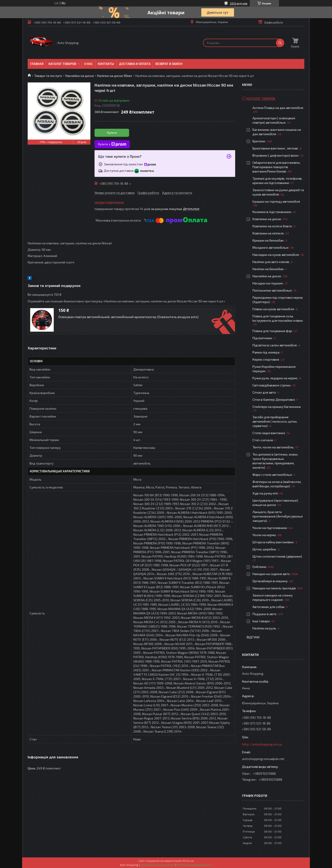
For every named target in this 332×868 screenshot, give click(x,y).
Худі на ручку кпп (265, 493)
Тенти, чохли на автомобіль (273, 447)
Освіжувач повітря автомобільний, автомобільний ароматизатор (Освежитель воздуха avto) (128, 317)
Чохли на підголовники (270, 528)
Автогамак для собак (268, 607)
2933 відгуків (239, 3)
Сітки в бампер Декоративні (274, 399)
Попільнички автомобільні (272, 290)
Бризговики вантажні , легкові (275, 148)
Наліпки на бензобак (268, 269)
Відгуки (253, 637)
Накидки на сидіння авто (271, 574)
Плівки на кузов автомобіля (273, 309)
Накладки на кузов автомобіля (276, 255)
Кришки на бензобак (268, 240)
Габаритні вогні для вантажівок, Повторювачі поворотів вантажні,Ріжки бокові (276, 167)
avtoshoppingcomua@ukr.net (263, 759)
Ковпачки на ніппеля (268, 233)
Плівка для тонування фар (272, 331)
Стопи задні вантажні (269, 433)
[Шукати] (280, 43)
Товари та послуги (48, 76)
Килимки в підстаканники (272, 212)
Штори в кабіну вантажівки (273, 542)
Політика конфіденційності (194, 865)
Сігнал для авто (264, 392)
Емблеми (259, 567)
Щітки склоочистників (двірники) (277, 556)
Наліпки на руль (264, 628)
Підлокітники (262, 338)
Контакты (106, 64)
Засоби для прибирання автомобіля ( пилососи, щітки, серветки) (275, 421)
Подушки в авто (264, 614)
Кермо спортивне (266, 359)
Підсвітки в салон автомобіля (275, 345)
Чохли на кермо (264, 535)
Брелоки (259, 141)
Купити (112, 133)
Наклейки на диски (80, 76)
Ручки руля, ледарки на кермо (275, 378)
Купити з (112, 144)
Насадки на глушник (268, 283)
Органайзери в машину (270, 581)
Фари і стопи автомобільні (272, 475)
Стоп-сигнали (263, 440)
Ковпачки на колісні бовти (272, 226)
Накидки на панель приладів (274, 588)
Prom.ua (188, 861)
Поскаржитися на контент (158, 865)
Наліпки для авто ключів (271, 262)
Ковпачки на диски (267, 219)
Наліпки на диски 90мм (114, 76)
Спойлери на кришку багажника (277, 407)
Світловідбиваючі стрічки (271, 385)
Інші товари (261, 621)
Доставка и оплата (135, 64)
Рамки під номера (266, 352)
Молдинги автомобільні (270, 247)
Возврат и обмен (169, 64)
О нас (89, 64)
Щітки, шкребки (264, 549)
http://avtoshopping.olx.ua (262, 744)
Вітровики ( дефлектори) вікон (276, 155)
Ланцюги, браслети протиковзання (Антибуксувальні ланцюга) (278, 516)
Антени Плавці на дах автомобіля (278, 108)
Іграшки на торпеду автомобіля (276, 201)
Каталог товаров (62, 64)
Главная (37, 64)
